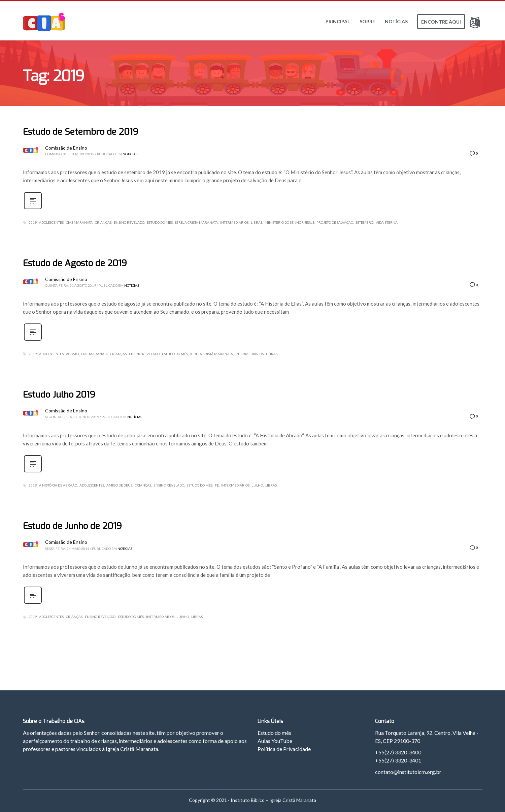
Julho (257, 485)
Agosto (72, 354)
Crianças (103, 222)
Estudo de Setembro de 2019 (81, 132)
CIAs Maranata (79, 222)
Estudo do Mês (160, 222)
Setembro (364, 222)
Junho (183, 617)
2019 (33, 222)
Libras (257, 222)
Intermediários (234, 222)
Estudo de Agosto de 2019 (75, 263)
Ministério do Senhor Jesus (289, 222)
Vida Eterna (387, 222)
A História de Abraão (58, 485)
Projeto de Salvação (335, 222)
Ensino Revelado (129, 222)
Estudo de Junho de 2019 (72, 526)
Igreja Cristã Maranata (196, 222)
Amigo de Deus (119, 485)
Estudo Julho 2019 (59, 395)
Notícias (130, 154)
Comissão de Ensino (66, 148)
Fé (217, 485)
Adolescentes (51, 222)
